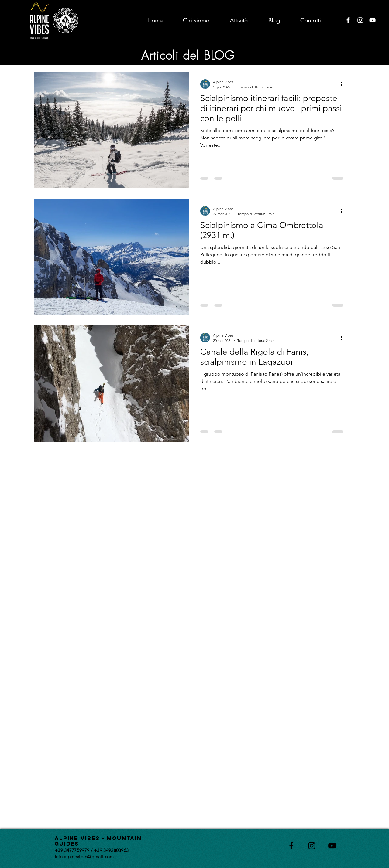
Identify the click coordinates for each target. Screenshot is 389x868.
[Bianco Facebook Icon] (348, 20)
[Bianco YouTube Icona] (372, 20)
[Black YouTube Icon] (332, 846)
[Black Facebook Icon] (291, 846)
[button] (348, 54)
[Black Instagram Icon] (312, 846)
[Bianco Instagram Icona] (360, 20)
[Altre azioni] (343, 84)
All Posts (42, 53)
